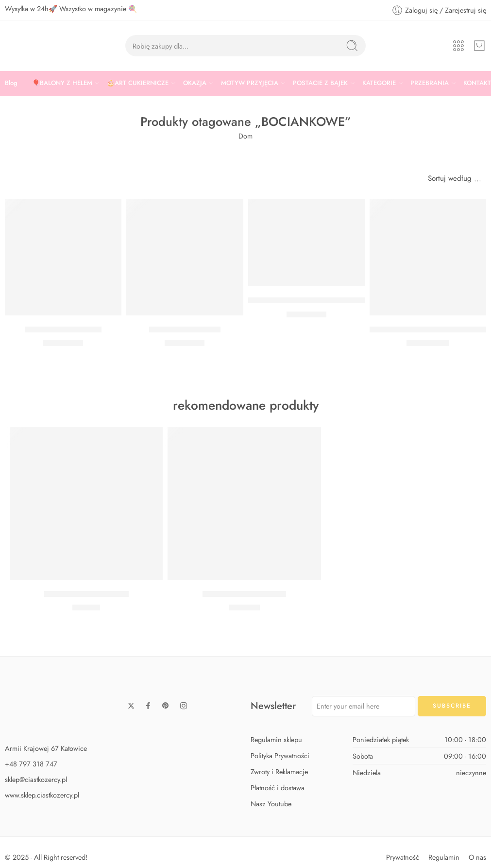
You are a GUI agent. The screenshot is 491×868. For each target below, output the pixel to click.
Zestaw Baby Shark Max (244, 594)
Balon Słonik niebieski (63, 330)
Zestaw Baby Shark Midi (86, 594)
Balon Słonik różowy (185, 330)
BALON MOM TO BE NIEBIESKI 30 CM (319, 300)
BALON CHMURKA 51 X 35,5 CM (430, 330)
